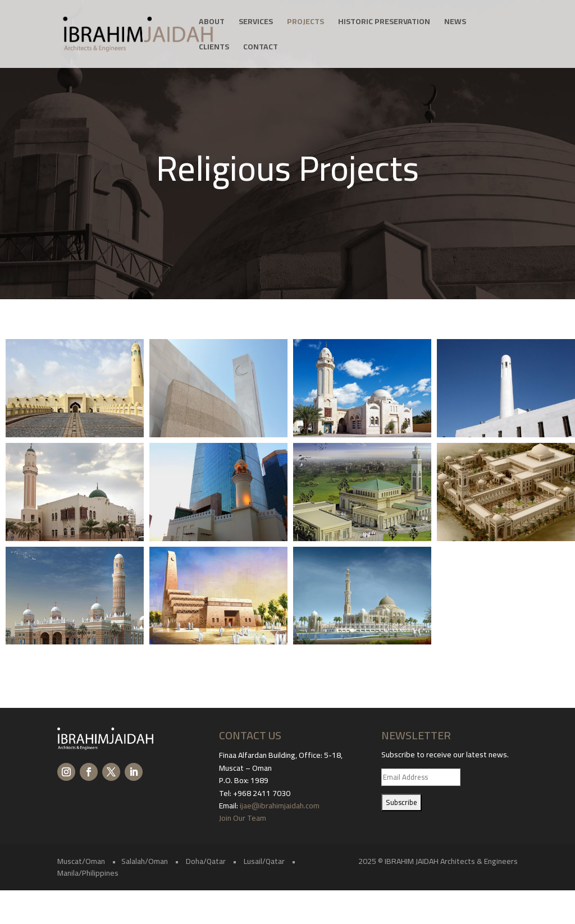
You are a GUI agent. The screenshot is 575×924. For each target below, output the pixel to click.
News (455, 23)
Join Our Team (243, 818)
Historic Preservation (384, 23)
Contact (261, 48)
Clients (214, 48)
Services (256, 23)
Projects (305, 23)
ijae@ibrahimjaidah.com (280, 806)
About (212, 23)
